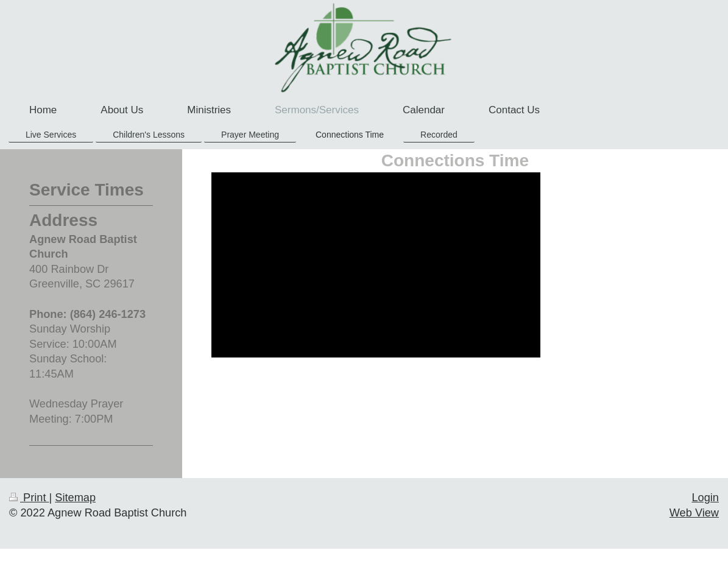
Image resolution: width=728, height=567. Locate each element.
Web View (694, 513)
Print (29, 498)
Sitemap (75, 498)
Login (705, 498)
